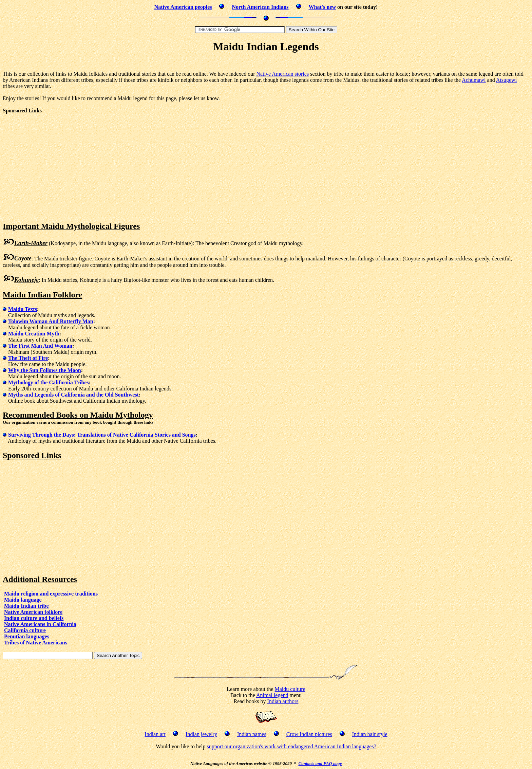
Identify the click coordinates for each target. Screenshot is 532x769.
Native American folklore (33, 612)
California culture (25, 630)
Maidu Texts (23, 309)
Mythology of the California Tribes (49, 382)
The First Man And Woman (40, 346)
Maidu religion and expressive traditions (51, 594)
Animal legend (272, 695)
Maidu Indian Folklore (42, 295)
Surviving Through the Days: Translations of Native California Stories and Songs (102, 435)
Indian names (252, 734)
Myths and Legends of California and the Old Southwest (73, 395)
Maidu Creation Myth (34, 334)
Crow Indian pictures (309, 734)
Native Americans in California (40, 624)
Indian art (155, 734)
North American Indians (260, 7)
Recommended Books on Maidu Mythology (78, 415)
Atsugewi (506, 80)
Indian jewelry (201, 734)
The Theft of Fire (28, 358)
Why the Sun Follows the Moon (45, 370)
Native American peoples (183, 7)
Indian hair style (370, 734)
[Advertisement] (266, 63)
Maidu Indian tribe (26, 606)
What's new (322, 7)
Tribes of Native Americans (36, 643)
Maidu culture (290, 689)
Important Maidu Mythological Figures (71, 226)
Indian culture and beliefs (34, 618)
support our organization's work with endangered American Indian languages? (291, 746)
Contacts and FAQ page (320, 763)
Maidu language (23, 600)
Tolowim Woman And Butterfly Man (51, 321)
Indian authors (283, 701)
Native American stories (283, 74)
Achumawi (474, 80)
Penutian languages (27, 636)
